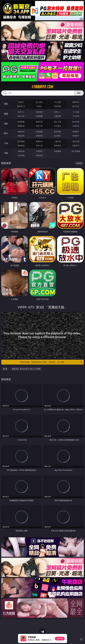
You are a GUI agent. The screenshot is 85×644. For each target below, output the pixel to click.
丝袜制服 (39, 116)
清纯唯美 (39, 136)
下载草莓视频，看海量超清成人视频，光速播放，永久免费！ (51, 362)
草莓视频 (58, 151)
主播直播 (58, 116)
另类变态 (76, 126)
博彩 (6, 104)
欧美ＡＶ (58, 112)
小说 (6, 143)
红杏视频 (21, 155)
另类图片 (76, 136)
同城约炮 (21, 151)
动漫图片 (76, 132)
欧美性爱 (76, 122)
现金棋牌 (58, 106)
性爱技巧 (76, 146)
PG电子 (21, 102)
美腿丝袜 (21, 136)
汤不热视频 (76, 151)
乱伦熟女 (58, 126)
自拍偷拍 (39, 112)
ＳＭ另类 (76, 116)
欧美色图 (58, 132)
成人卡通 (58, 122)
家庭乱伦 (39, 141)
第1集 (5, 369)
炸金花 (39, 106)
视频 (6, 114)
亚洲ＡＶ (21, 112)
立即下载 (60, 639)
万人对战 (58, 102)
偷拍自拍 (39, 122)
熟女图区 (58, 136)
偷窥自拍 (21, 132)
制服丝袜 (21, 126)
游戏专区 (76, 102)
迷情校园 (21, 146)
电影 (6, 123)
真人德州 (39, 102)
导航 (6, 153)
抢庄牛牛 (76, 106)
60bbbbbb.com (42, 87)
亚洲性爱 (21, 122)
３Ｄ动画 (76, 112)
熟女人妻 (21, 116)
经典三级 (39, 126)
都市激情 (21, 141)
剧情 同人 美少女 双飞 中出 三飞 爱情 (26, 369)
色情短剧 (39, 155)
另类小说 (39, 146)
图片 (6, 133)
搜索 (79, 93)
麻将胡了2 (21, 106)
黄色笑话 (58, 146)
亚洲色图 (39, 132)
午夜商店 (39, 151)
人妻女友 (58, 141)
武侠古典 (76, 141)
